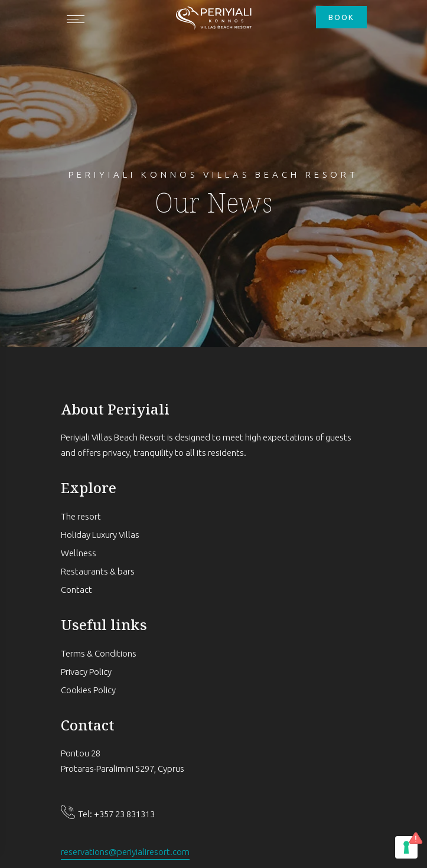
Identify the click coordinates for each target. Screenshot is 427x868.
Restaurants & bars (98, 571)
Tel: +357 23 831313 (116, 814)
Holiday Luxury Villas (100, 535)
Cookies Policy (88, 690)
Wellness (79, 553)
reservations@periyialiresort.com (125, 852)
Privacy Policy (86, 672)
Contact (76, 590)
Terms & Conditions (99, 653)
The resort (81, 516)
